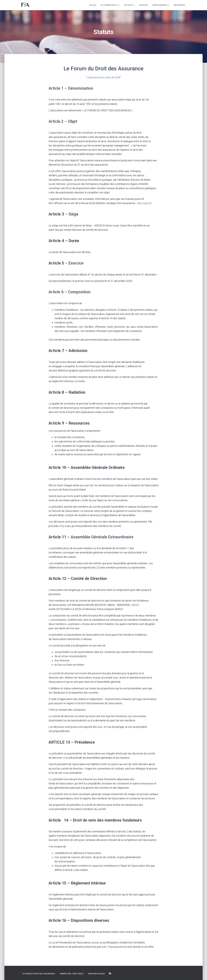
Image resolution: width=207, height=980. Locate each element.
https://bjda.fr (145, 203)
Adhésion (144, 5)
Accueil (93, 5)
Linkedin (110, 974)
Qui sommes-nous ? (110, 5)
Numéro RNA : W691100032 (72, 974)
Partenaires (179, 5)
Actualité (129, 5)
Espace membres (161, 5)
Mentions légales (97, 974)
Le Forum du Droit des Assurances (39, 974)
